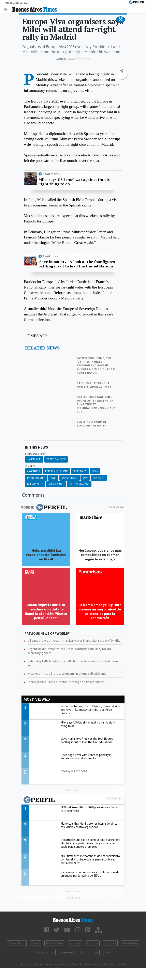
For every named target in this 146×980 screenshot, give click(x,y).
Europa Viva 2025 (79, 484)
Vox (85, 478)
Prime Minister (36, 478)
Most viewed (37, 699)
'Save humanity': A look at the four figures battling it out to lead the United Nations (77, 264)
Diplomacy (80, 471)
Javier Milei (34, 459)
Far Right (99, 478)
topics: (30, 466)
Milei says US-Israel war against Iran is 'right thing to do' (74, 182)
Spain (95, 471)
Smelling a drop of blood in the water (92, 424)
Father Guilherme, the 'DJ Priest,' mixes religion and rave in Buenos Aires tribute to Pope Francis (96, 365)
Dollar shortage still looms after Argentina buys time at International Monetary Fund (96, 404)
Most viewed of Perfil (73, 800)
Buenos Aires (35, 484)
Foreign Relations (57, 471)
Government (70, 478)
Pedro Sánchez (56, 459)
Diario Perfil (17, 943)
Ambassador (56, 484)
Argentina (34, 471)
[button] (121, 20)
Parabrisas (130, 943)
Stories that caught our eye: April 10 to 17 (94, 385)
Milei (53, 478)
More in (44, 507)
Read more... (52, 174)
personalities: (36, 454)
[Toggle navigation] (7, 9)
